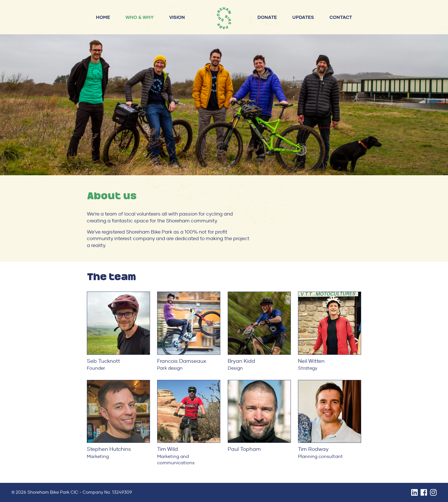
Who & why (140, 17)
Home (103, 17)
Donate (267, 17)
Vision (177, 17)
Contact (341, 17)
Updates (303, 17)
